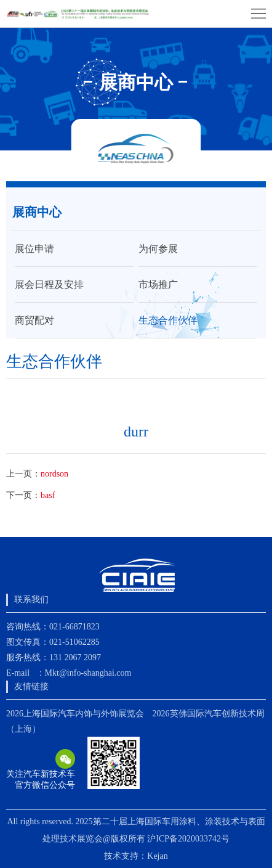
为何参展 (158, 249)
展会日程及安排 (49, 285)
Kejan (157, 856)
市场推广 (158, 285)
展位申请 (34, 249)
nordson (54, 474)
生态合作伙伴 (168, 320)
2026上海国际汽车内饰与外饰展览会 (75, 714)
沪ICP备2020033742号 (188, 839)
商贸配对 (34, 320)
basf (48, 495)
